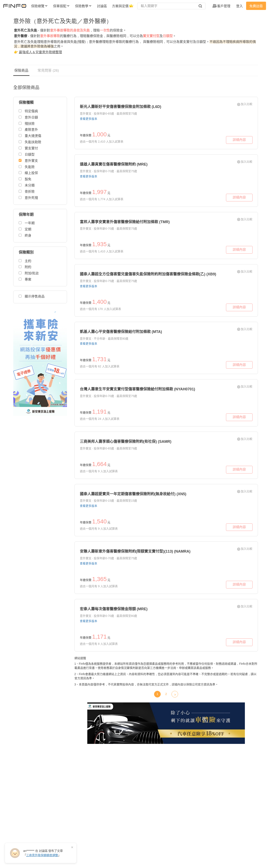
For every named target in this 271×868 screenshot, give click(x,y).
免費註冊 (256, 6)
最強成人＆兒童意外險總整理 (40, 52)
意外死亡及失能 (26, 30)
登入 (239, 6)
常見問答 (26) (48, 71)
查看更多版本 (89, 119)
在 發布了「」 (43, 853)
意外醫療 (21, 36)
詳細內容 (239, 140)
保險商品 (21, 71)
